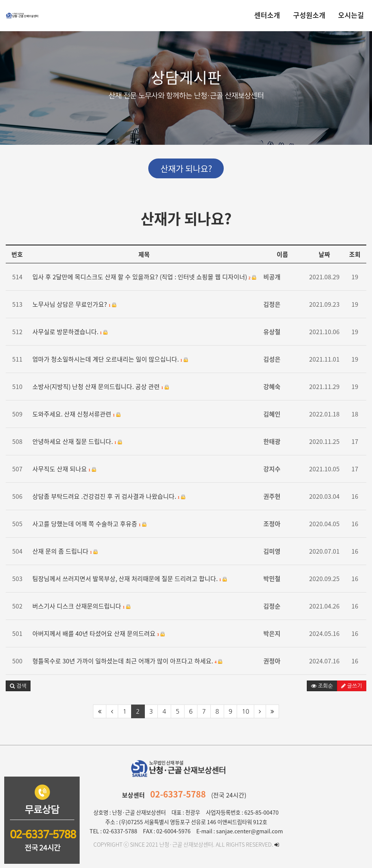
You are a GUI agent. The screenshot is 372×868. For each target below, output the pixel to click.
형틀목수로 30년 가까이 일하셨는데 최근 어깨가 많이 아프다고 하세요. (127, 661)
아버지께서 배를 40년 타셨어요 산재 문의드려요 (99, 633)
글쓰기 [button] (352, 686)
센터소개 (267, 15)
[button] (18, 686)
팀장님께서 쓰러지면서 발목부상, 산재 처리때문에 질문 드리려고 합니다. (130, 579)
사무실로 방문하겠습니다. (70, 332)
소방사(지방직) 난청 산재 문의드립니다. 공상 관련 (101, 387)
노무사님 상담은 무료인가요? (75, 304)
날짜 (324, 254)
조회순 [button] (322, 686)
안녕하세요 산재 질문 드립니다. (77, 441)
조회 (355, 254)
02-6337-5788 (178, 794)
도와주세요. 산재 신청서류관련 (77, 414)
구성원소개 (309, 15)
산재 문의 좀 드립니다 (65, 551)
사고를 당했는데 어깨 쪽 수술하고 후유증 (90, 524)
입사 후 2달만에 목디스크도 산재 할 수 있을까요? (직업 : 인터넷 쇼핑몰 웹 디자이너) (144, 277)
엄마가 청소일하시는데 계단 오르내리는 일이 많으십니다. (110, 359)
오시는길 (351, 15)
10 (245, 711)
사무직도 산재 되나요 (64, 469)
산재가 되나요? (186, 168)
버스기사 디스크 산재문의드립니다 (82, 606)
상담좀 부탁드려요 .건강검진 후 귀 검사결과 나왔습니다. (109, 496)
